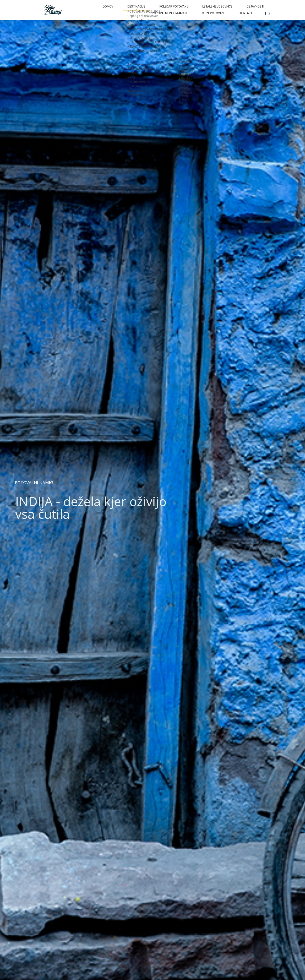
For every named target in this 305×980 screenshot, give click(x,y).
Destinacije (119, 9)
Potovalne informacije (250, 9)
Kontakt (249, 21)
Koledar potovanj (149, 9)
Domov (97, 9)
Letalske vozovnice (185, 9)
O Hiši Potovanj (224, 21)
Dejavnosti (216, 9)
